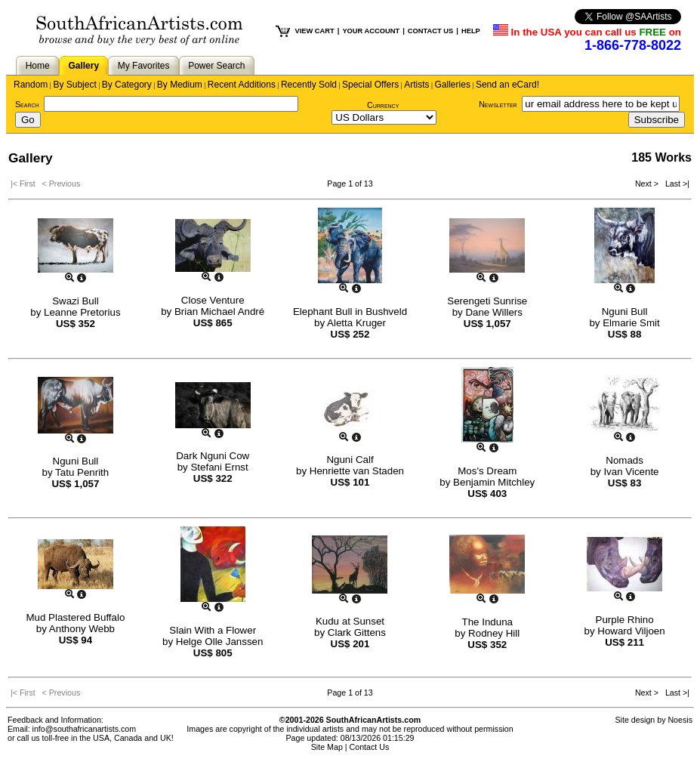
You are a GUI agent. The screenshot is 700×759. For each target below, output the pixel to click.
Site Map (327, 747)
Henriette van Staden (357, 471)
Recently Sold (309, 85)
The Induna (487, 622)
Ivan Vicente (631, 472)
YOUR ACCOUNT (371, 31)
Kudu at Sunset (350, 621)
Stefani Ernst (219, 467)
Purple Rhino (625, 620)
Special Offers (370, 85)
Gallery (83, 66)
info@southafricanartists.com (85, 729)
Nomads (624, 460)
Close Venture (213, 300)
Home (38, 66)
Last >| (675, 184)
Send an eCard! (507, 85)
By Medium (180, 85)
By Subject (74, 85)
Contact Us (370, 747)
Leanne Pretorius (82, 312)
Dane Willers (494, 312)
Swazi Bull (75, 301)
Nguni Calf (350, 460)
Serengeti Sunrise (487, 301)
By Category (127, 85)
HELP (471, 31)
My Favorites (144, 66)
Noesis (680, 720)
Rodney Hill (494, 633)
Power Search (216, 66)
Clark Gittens (357, 632)
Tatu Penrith (82, 472)
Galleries (453, 85)
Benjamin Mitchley (494, 482)
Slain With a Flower (213, 630)
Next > (648, 184)
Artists (416, 85)
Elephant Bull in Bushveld (350, 312)
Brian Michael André (219, 312)
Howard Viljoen (631, 631)
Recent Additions (242, 85)
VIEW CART (314, 31)
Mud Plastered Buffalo (75, 617)
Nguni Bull (625, 312)
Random (31, 85)
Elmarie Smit (631, 323)
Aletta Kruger (356, 323)
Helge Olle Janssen (220, 642)
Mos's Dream (487, 471)
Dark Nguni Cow (213, 456)
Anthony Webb (82, 629)
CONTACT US (430, 31)
